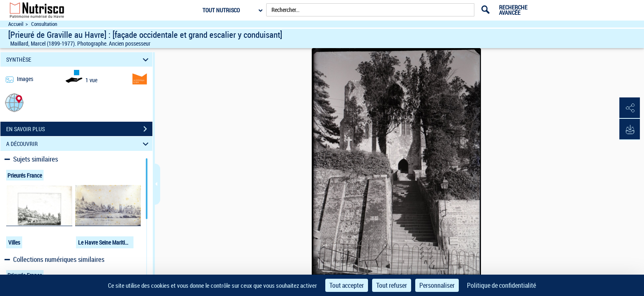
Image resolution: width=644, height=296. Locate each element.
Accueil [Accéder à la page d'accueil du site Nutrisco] (16, 24)
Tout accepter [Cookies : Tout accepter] (347, 285)
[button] (14, 102)
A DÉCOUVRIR (79, 144)
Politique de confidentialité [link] (501, 285)
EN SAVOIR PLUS (79, 129)
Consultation (44, 24)
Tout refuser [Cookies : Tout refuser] (392, 285)
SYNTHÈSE (79, 59)
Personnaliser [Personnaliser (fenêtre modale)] (437, 285)
